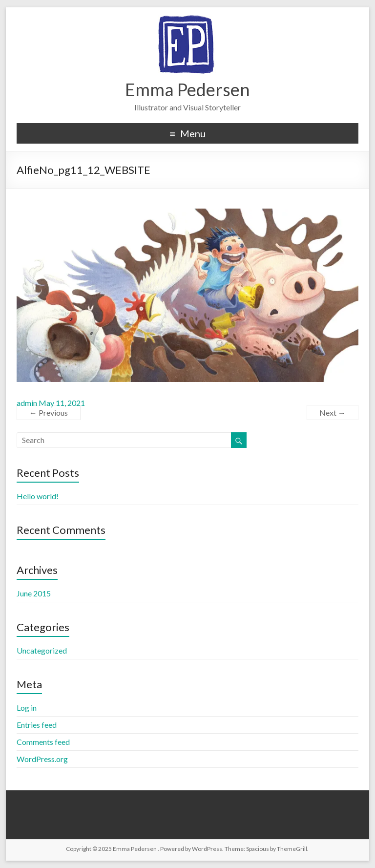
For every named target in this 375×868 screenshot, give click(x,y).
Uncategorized (42, 650)
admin (27, 403)
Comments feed (43, 742)
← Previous (49, 413)
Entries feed (37, 725)
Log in (27, 708)
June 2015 (34, 593)
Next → (333, 413)
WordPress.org (42, 759)
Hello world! (38, 496)
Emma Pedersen (187, 89)
